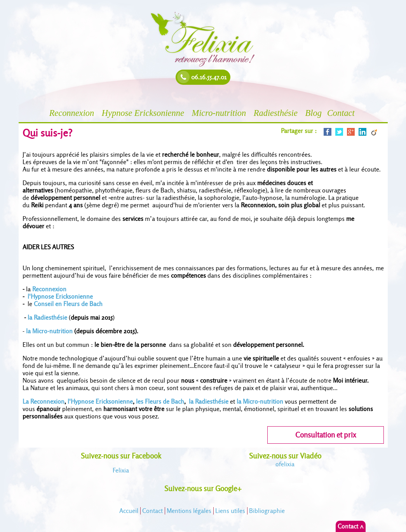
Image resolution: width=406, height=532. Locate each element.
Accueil (129, 511)
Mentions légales (189, 511)
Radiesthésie (277, 113)
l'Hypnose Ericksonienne (61, 297)
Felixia (121, 470)
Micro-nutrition (220, 113)
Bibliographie (267, 511)
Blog (314, 113)
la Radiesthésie (47, 318)
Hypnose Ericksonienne (144, 113)
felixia (285, 464)
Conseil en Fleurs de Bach (68, 304)
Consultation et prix (326, 435)
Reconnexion (73, 113)
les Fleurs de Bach (160, 402)
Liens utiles (230, 511)
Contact (342, 113)
